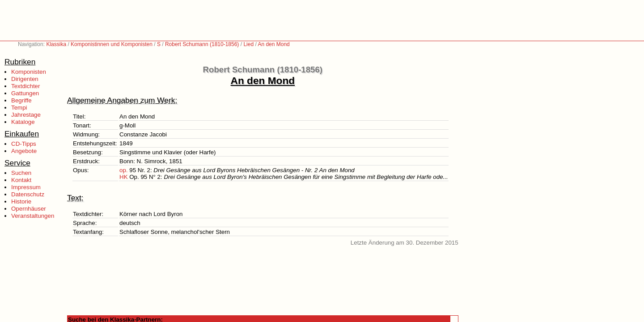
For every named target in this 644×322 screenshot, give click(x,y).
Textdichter (25, 86)
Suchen (21, 173)
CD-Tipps (24, 144)
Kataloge (23, 122)
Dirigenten (25, 79)
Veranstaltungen (33, 216)
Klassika (56, 44)
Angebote (24, 151)
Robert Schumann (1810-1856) (202, 44)
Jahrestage (26, 115)
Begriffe (21, 100)
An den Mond (273, 44)
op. (124, 170)
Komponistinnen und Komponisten (112, 44)
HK (124, 177)
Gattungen (25, 93)
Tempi (19, 108)
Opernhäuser (29, 209)
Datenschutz (28, 194)
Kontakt (21, 180)
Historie (21, 201)
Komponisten (29, 72)
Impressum (26, 187)
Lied (248, 44)
